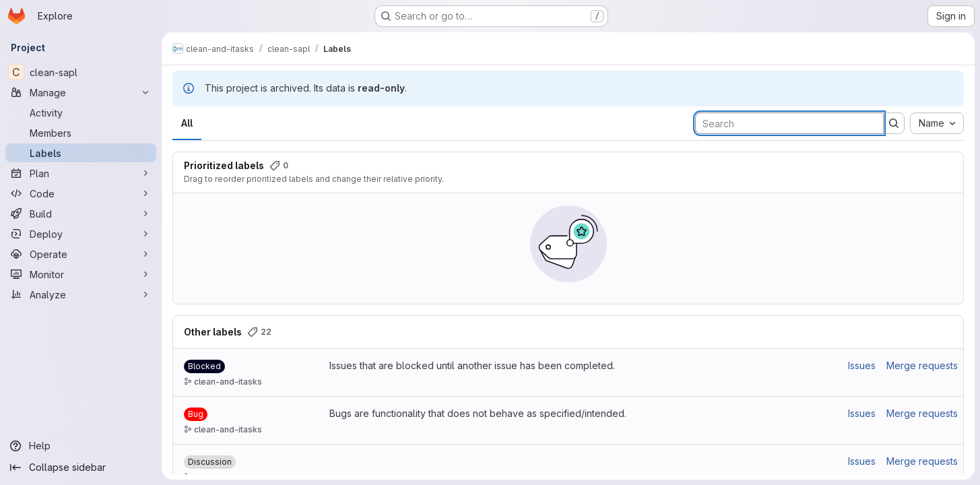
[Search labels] (789, 123)
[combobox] (937, 123)
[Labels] (81, 153)
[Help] (81, 446)
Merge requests (922, 365)
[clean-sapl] (81, 72)
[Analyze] (81, 294)
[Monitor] (81, 274)
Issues (862, 365)
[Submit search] (894, 123)
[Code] (81, 193)
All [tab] (187, 123)
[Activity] (81, 112)
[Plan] (81, 173)
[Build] (81, 214)
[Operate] (81, 254)
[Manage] (81, 92)
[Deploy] (81, 234)
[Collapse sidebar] (81, 467)
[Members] (81, 133)
